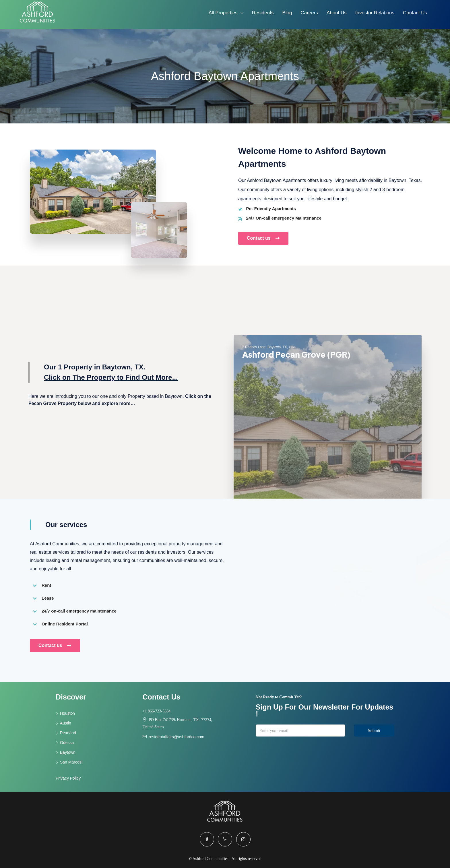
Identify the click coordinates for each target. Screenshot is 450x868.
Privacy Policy (68, 778)
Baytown (68, 752)
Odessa (67, 743)
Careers (309, 13)
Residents (263, 13)
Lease (48, 598)
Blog (287, 13)
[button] (127, 585)
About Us (337, 13)
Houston (67, 713)
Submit (374, 731)
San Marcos (71, 762)
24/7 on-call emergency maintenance (79, 611)
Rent (46, 585)
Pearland (68, 733)
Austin (66, 723)
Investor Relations (375, 13)
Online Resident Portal (65, 624)
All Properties (223, 13)
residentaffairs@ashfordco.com (176, 737)
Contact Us (415, 13)
